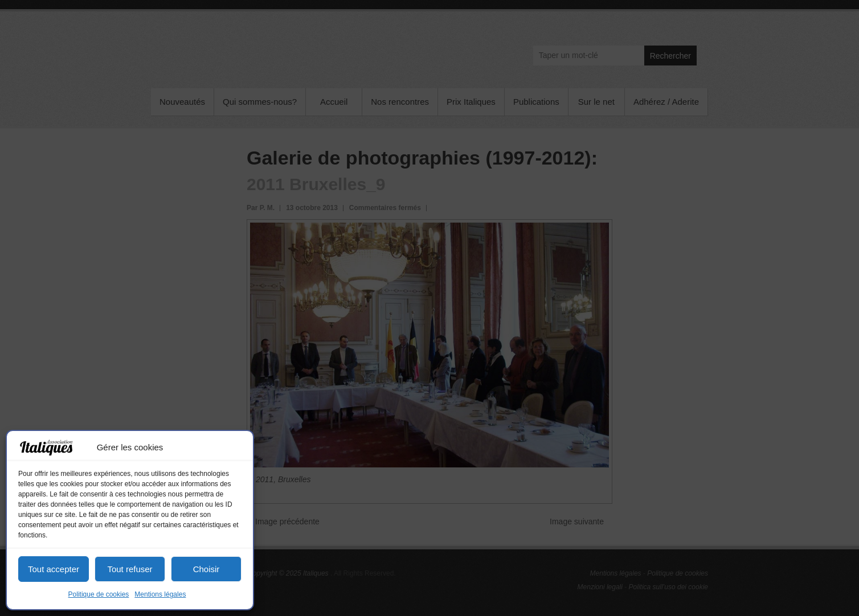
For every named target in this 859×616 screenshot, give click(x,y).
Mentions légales (160, 594)
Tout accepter (54, 569)
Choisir (206, 569)
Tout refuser (130, 569)
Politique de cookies (99, 594)
